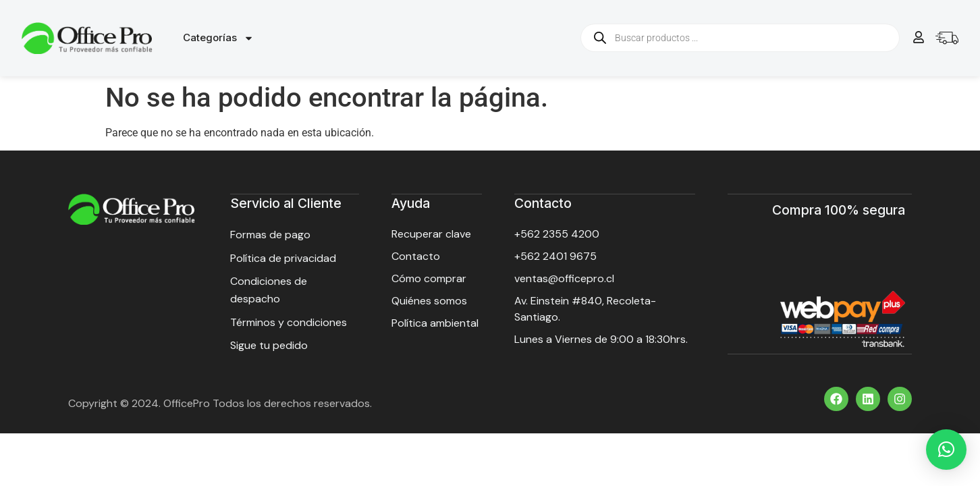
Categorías (218, 38)
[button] (946, 450)
